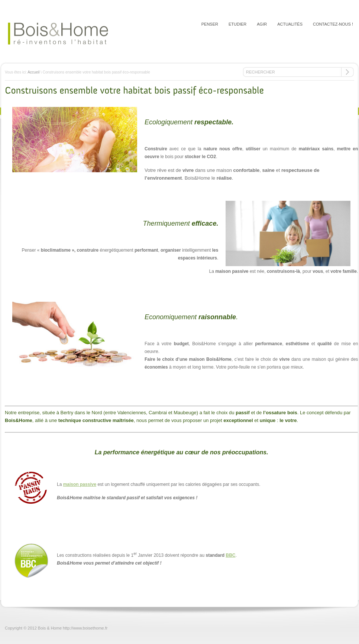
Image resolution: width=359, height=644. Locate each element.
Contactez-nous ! (333, 24)
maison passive (80, 484)
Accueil (33, 72)
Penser (210, 24)
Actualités (290, 24)
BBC (231, 555)
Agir (262, 24)
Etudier (237, 24)
